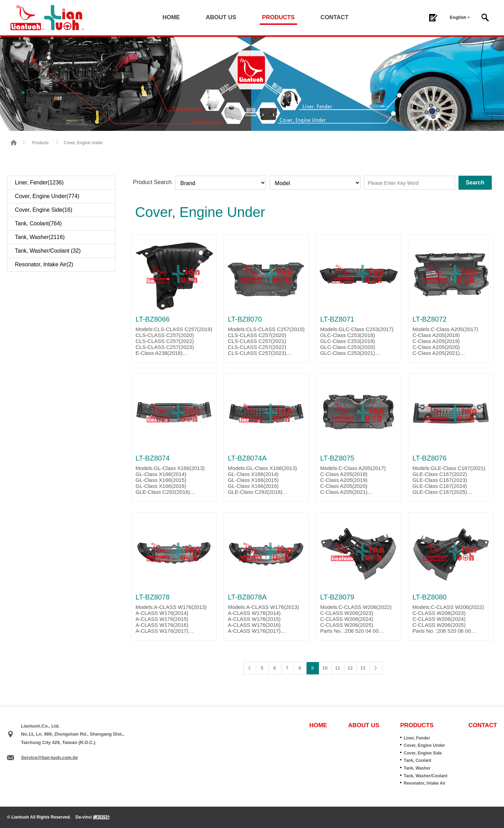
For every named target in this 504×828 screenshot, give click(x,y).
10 (325, 668)
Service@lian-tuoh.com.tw (49, 757)
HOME (172, 17)
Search (485, 17)
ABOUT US (221, 17)
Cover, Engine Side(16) (44, 210)
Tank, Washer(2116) (40, 237)
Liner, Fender (417, 738)
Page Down (376, 668)
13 (363, 668)
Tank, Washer (417, 768)
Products (40, 143)
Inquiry (433, 18)
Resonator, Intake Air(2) (44, 264)
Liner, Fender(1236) (40, 183)
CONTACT (334, 17)
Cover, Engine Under (424, 745)
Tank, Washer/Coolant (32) (48, 251)
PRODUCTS (278, 17)
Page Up (250, 668)
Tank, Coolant (417, 760)
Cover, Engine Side (423, 753)
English (458, 17)
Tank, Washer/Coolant (425, 776)
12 (350, 668)
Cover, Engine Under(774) (48, 196)
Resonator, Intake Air (425, 783)
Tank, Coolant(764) (39, 223)
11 (337, 668)
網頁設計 (101, 817)
